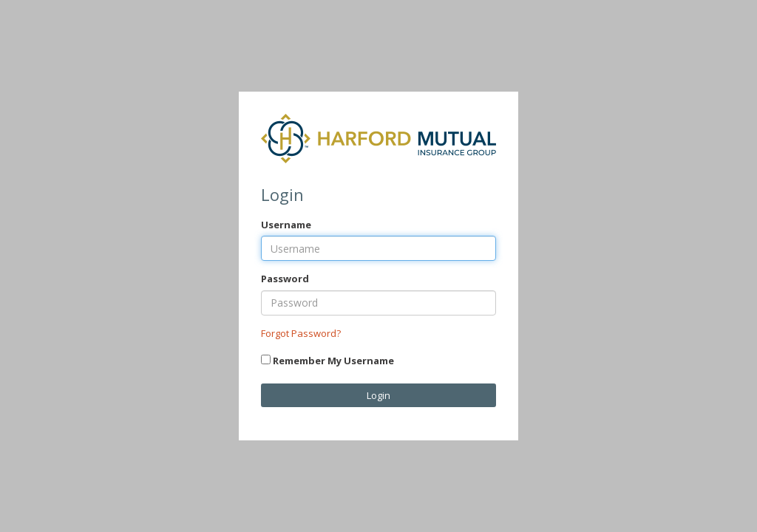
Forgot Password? (301, 333)
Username (286, 225)
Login (378, 395)
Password (285, 279)
